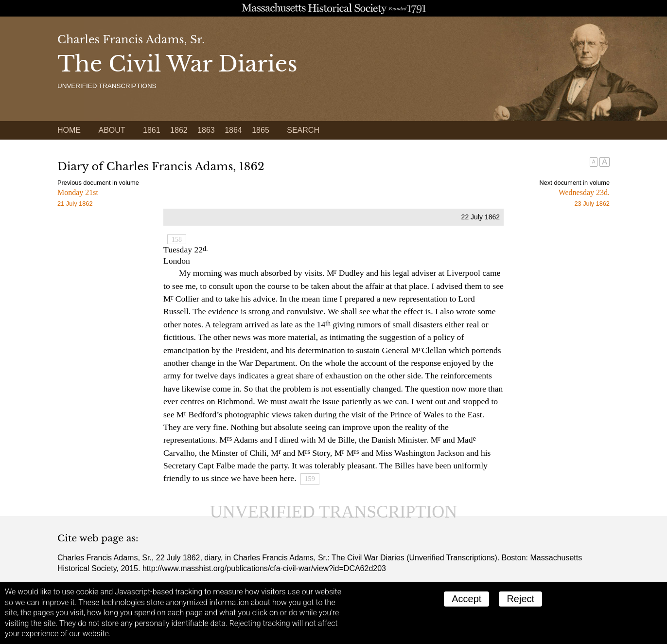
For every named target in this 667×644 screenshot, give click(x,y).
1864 (233, 130)
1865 (261, 130)
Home (69, 130)
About (112, 130)
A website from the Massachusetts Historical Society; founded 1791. (333, 8)
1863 (206, 130)
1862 (179, 130)
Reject (520, 599)
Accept (466, 599)
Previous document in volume (98, 183)
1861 (152, 130)
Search (303, 130)
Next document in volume (575, 183)
